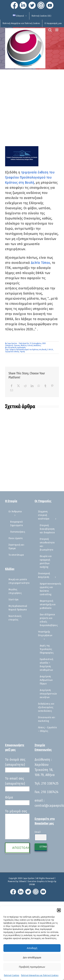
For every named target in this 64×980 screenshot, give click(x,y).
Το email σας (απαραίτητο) (17, 784)
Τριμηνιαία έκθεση (12, 352)
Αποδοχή (32, 948)
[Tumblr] (45, 386)
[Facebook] (12, 386)
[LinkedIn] (32, 386)
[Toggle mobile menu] (57, 30)
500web (22, 881)
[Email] (12, 390)
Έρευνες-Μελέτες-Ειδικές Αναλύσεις (28, 346)
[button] (59, 910)
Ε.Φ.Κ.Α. (50, 350)
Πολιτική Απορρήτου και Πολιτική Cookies (40, 975)
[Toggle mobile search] (50, 30)
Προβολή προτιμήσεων (32, 967)
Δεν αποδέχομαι (32, 957)
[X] (19, 386)
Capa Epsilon (12, 343)
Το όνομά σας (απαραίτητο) (17, 765)
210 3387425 (50, 783)
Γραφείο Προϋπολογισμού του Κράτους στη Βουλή (28, 350)
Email (38, 832)
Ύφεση (22, 352)
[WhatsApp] (39, 386)
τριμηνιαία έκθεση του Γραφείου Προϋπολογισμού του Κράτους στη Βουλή (30, 177)
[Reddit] (25, 386)
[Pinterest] (52, 386)
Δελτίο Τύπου (41, 263)
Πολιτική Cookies (12, 975)
